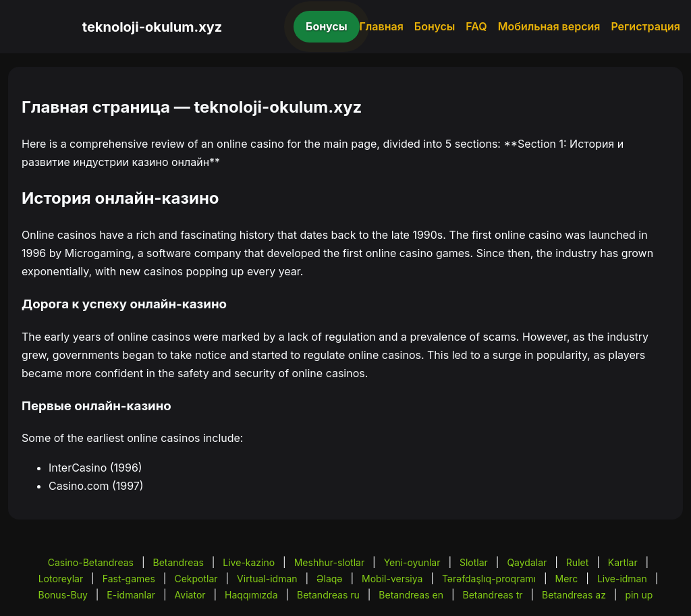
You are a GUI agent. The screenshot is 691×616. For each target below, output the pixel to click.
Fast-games (129, 579)
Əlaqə (329, 579)
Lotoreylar (61, 579)
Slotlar (474, 562)
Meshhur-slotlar (329, 562)
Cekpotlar (196, 579)
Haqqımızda (251, 595)
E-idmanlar (131, 595)
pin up (639, 595)
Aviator (190, 595)
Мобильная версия (549, 26)
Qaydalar (527, 562)
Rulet (577, 562)
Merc (567, 579)
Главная (382, 26)
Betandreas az (574, 595)
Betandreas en (411, 595)
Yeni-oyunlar (412, 562)
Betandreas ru (328, 595)
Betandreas (178, 562)
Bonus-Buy (63, 595)
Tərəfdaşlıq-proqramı (489, 579)
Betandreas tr (492, 595)
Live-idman (622, 579)
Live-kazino (249, 562)
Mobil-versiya (392, 579)
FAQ (476, 26)
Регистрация (645, 26)
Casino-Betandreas (91, 562)
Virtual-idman (267, 579)
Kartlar (623, 562)
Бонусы (327, 26)
